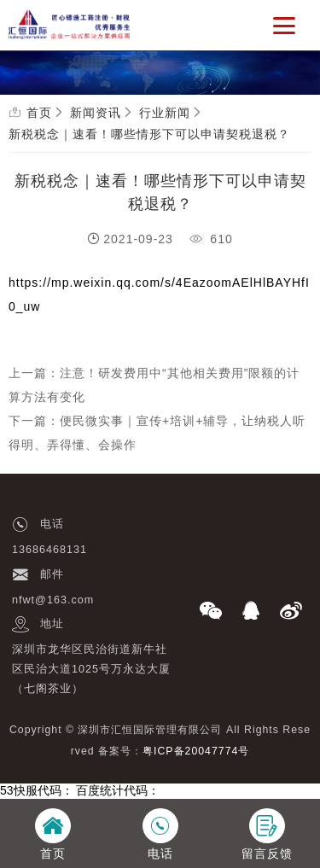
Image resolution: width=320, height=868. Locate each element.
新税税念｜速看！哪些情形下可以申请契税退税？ (149, 134)
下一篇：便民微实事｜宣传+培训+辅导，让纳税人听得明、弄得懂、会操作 (157, 433)
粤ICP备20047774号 (196, 751)
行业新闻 (165, 113)
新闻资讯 (96, 113)
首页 (39, 113)
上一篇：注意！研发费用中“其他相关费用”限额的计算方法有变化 (154, 385)
